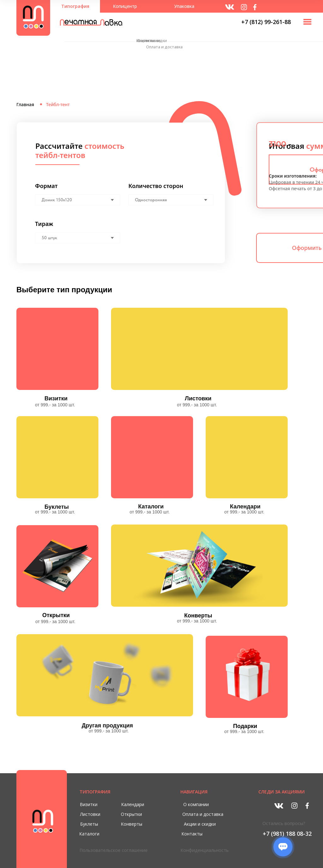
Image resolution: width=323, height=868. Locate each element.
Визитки (56, 398)
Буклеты (57, 507)
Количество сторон (156, 186)
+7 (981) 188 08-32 (287, 834)
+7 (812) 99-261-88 (266, 22)
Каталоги (151, 507)
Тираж (44, 224)
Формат (46, 186)
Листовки (198, 398)
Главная (25, 104)
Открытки (56, 615)
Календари (245, 507)
